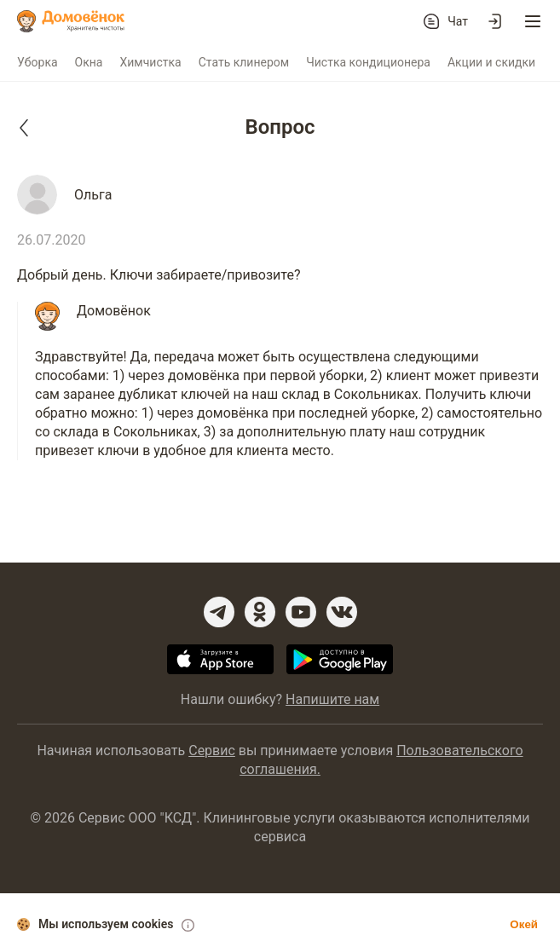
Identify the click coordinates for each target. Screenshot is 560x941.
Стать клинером (244, 62)
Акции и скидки (491, 62)
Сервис (212, 750)
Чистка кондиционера (368, 62)
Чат (458, 21)
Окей (524, 924)
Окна (89, 62)
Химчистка (150, 62)
